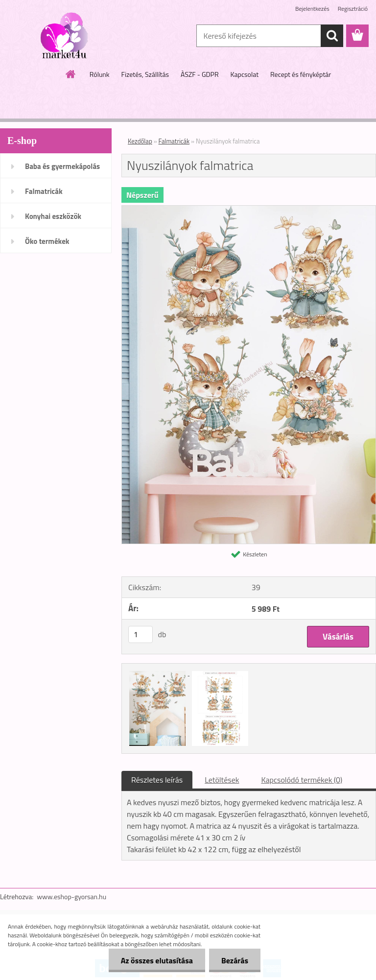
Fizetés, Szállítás (145, 74)
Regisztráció (353, 9)
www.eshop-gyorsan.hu (71, 896)
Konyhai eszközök (53, 216)
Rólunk (100, 74)
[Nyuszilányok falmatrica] (249, 210)
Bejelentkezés (312, 9)
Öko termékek (47, 241)
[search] (332, 36)
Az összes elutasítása (157, 960)
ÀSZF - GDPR (200, 74)
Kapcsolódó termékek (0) (302, 780)
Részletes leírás (157, 780)
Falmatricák (44, 191)
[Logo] (67, 36)
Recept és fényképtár (301, 74)
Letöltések (222, 780)
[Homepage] (71, 74)
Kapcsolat (245, 74)
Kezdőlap (140, 141)
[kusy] (141, 634)
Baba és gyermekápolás (62, 166)
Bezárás (235, 960)
